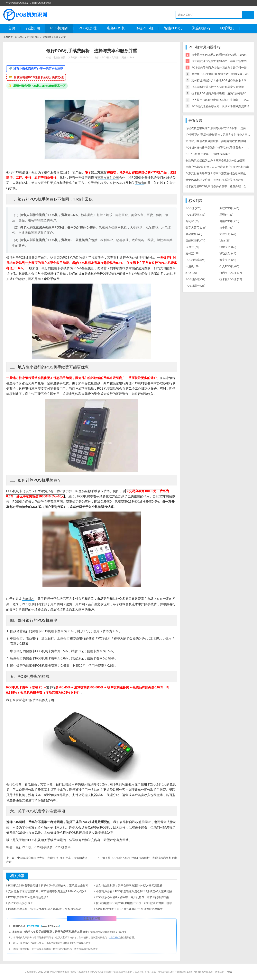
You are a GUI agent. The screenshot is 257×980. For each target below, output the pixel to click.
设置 (230, 972)
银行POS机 (24, 847)
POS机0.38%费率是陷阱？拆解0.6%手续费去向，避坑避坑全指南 (48, 885)
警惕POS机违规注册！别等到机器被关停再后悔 (215, 180)
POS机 (193, 208)
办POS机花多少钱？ (21, 903)
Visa (225, 240)
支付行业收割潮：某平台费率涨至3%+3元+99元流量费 (129, 885)
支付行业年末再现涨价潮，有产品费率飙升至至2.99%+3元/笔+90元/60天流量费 (49, 891)
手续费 (140, 183)
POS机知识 (59, 28)
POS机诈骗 (195, 260)
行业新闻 (33, 28)
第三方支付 (99, 172)
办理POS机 (229, 208)
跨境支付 (228, 247)
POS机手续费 (43, 847)
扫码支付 (160, 268)
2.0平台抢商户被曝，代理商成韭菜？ (208, 154)
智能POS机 (173, 28)
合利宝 (193, 221)
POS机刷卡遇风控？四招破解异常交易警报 (218, 87)
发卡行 (51, 687)
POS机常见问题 (50, 37)
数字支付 (228, 260)
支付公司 (228, 234)
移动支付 (228, 253)
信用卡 (193, 247)
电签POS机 (116, 28)
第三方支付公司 (108, 178)
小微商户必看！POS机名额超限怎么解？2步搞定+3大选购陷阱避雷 (136, 891)
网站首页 (20, 37)
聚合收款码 (201, 28)
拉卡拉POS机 (231, 279)
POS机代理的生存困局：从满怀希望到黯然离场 (220, 106)
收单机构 (28, 599)
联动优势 (194, 234)
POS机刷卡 (195, 286)
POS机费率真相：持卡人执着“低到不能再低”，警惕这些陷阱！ (46, 909)
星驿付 (226, 215)
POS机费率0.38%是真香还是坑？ (29, 897)
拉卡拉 (226, 228)
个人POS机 (229, 266)
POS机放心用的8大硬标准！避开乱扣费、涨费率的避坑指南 (132, 897)
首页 (12, 28)
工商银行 (63, 638)
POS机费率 (63, 847)
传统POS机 (144, 28)
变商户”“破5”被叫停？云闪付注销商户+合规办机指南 (217, 167)
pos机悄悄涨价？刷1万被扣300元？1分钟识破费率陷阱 (129, 909)
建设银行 (48, 638)
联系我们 (227, 28)
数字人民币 (196, 228)
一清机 (193, 266)
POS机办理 (88, 28)
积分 (191, 273)
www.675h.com (50, 926)
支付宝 (193, 253)
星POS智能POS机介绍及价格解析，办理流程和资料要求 (142, 858)
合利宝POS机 (231, 273)
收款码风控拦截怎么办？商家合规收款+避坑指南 (215, 160)
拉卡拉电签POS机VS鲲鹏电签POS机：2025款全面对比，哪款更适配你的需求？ (136, 903)
